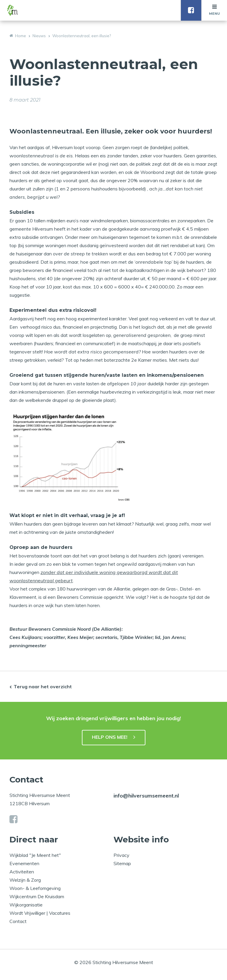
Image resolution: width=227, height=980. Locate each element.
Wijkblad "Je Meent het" (35, 855)
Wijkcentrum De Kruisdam (37, 896)
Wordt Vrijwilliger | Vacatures (40, 913)
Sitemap (122, 863)
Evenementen (24, 863)
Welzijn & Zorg (25, 880)
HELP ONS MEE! (110, 737)
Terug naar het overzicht (43, 687)
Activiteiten (22, 872)
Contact (18, 921)
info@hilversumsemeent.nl (146, 796)
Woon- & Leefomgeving (35, 888)
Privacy (121, 855)
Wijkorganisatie (26, 905)
